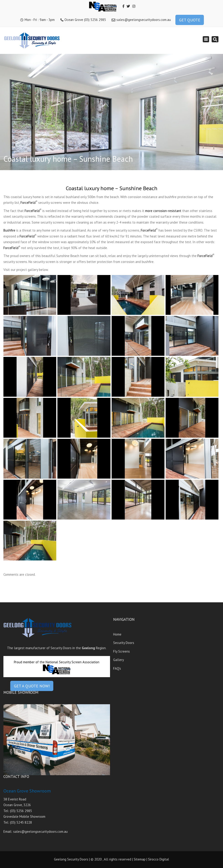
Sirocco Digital (159, 859)
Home (117, 634)
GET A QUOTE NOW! (32, 686)
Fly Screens (122, 651)
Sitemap (140, 859)
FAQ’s (117, 668)
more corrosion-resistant (163, 211)
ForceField (28, 203)
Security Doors (124, 643)
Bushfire (9, 230)
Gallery (119, 660)
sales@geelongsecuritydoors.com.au (144, 20)
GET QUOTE (190, 20)
